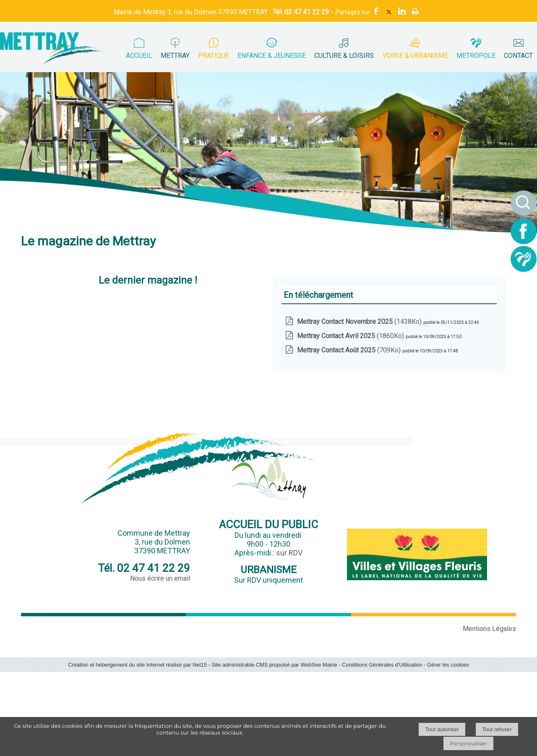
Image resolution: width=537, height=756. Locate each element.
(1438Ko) (360, 322)
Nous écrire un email (160, 578)
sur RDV (289, 553)
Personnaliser (468, 743)
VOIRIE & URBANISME (415, 56)
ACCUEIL (139, 56)
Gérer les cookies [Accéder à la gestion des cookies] (448, 665)
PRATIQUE (214, 56)
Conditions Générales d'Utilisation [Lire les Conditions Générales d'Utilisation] (382, 665)
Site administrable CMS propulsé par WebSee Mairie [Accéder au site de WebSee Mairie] (274, 665)
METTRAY (175, 56)
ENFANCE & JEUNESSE (272, 56)
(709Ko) (350, 350)
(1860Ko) (351, 336)
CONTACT (518, 56)
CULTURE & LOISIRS (344, 56)
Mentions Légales (489, 629)
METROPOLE (476, 56)
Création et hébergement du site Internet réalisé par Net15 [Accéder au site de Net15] (137, 665)
